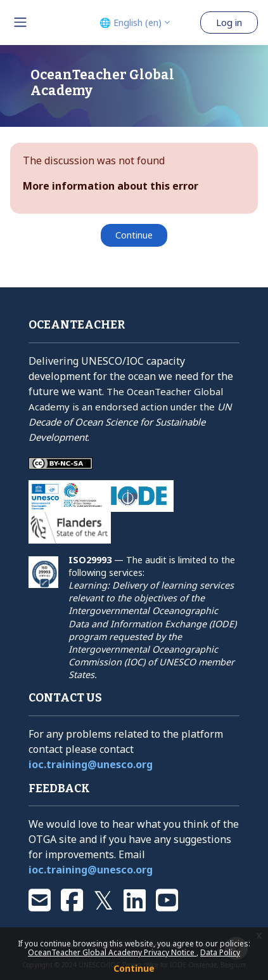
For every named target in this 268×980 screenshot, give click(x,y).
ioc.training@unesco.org (91, 764)
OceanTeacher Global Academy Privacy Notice (112, 952)
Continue (134, 968)
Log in (229, 22)
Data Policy (220, 952)
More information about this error (111, 186)
